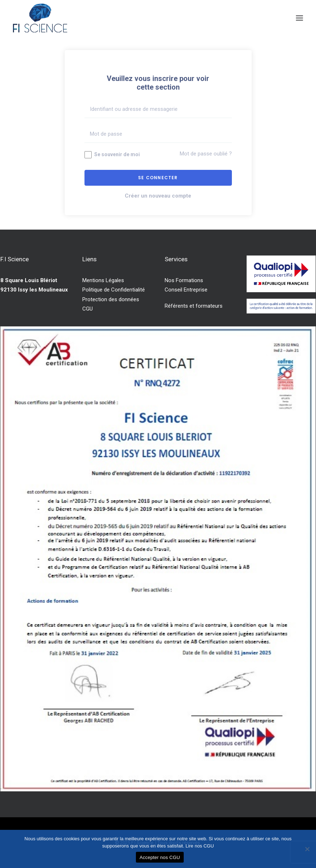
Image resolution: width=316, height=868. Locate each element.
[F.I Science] (40, 18)
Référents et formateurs (194, 306)
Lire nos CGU (200, 846)
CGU (88, 309)
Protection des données (111, 299)
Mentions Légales (103, 280)
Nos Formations (184, 280)
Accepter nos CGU (160, 857)
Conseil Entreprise (186, 290)
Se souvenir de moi (112, 155)
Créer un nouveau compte (158, 196)
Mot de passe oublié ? (206, 154)
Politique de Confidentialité (114, 290)
